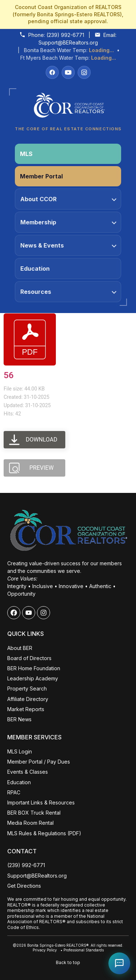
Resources (68, 292)
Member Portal (41, 176)
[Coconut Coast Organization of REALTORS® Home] (68, 107)
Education (35, 269)
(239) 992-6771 (65, 35)
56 (9, 375)
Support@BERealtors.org (68, 43)
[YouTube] (68, 72)
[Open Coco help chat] (119, 963)
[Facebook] (52, 72)
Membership (68, 222)
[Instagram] (84, 72)
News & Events (68, 245)
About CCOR (68, 199)
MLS (26, 154)
